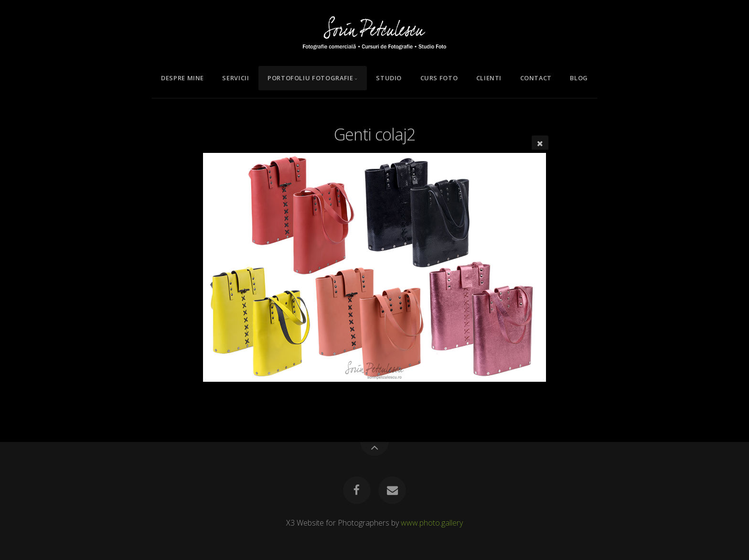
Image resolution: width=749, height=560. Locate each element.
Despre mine (182, 78)
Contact (536, 78)
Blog (579, 78)
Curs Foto (439, 78)
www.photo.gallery (432, 523)
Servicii (235, 78)
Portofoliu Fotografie (310, 78)
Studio (389, 78)
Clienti (489, 78)
